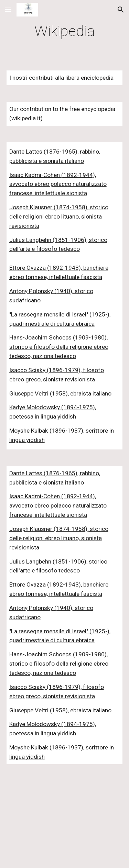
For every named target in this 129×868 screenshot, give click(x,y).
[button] (8, 9)
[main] (65, 31)
